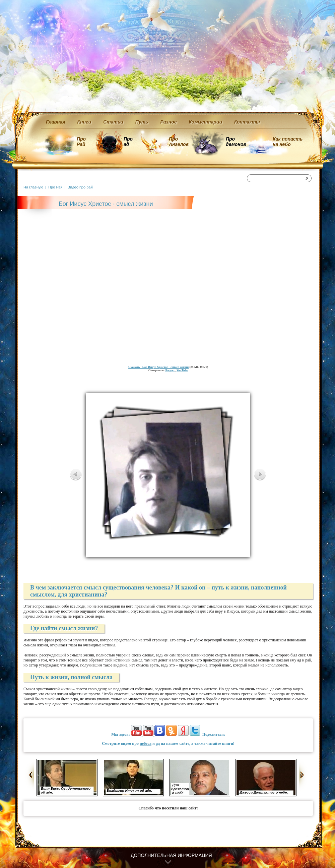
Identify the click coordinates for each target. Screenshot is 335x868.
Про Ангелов (179, 142)
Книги (84, 122)
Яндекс (170, 370)
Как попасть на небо (288, 142)
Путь (142, 122)
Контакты (247, 122)
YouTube (182, 370)
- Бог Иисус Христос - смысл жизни (158, 367)
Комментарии (206, 122)
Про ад (128, 142)
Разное (168, 122)
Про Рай (81, 142)
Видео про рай (80, 187)
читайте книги (220, 743)
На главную (33, 187)
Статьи (113, 122)
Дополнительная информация (171, 855)
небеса (146, 743)
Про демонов (236, 142)
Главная (56, 122)
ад (158, 743)
